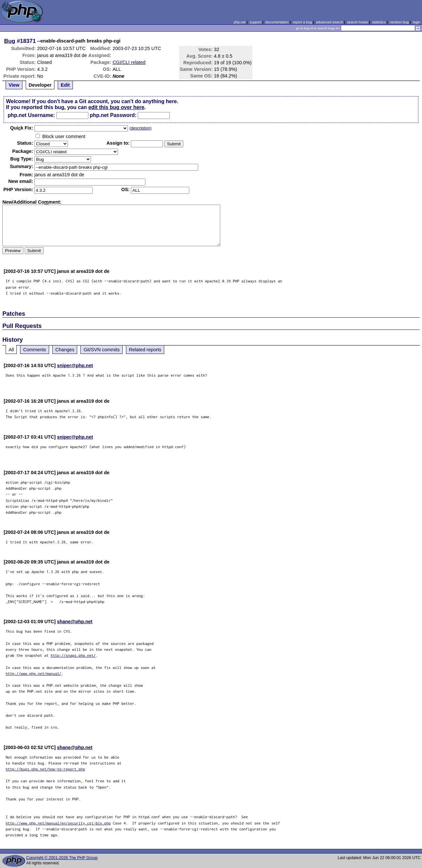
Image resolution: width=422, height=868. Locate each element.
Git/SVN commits (102, 350)
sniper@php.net (75, 365)
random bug (399, 22)
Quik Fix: (22, 128)
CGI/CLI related (129, 62)
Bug (10, 41)
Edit (65, 85)
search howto (357, 22)
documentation (277, 22)
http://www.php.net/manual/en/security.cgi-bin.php (58, 823)
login (417, 22)
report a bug (302, 22)
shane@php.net (75, 622)
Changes (65, 350)
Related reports (145, 350)
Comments (35, 350)
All (11, 350)
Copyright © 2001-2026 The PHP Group (62, 858)
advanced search (329, 22)
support (256, 22)
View (14, 85)
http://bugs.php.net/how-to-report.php (45, 769)
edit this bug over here (116, 107)
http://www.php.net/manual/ (33, 673)
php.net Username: (31, 115)
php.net (240, 22)
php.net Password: (113, 115)
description (140, 128)
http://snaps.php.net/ (73, 655)
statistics (379, 22)
